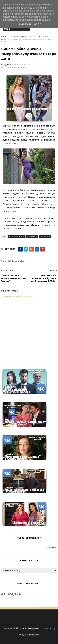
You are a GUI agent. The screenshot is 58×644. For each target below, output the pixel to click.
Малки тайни (36, 37)
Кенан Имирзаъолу (18, 37)
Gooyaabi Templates (29, 635)
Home (4, 37)
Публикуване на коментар (19, 297)
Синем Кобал (45, 236)
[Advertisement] (29, 332)
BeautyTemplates (31, 628)
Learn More (25, 24)
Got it (38, 24)
